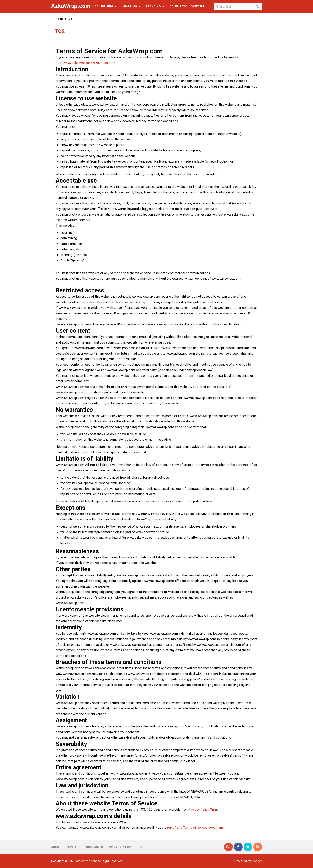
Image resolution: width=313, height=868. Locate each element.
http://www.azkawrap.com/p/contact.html (85, 63)
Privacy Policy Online (204, 810)
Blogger (257, 861)
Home (60, 19)
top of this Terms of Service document (195, 828)
